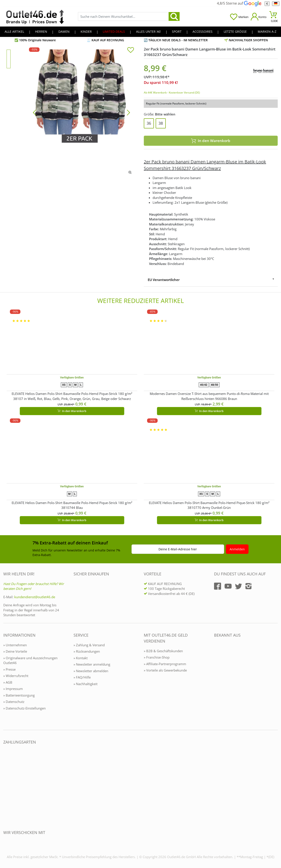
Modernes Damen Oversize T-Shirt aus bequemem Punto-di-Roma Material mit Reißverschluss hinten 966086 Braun (209, 396)
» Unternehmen (15, 645)
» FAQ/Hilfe (82, 677)
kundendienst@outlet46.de (35, 597)
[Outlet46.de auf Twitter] (238, 586)
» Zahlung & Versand (89, 645)
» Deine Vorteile (15, 651)
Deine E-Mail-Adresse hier (178, 549)
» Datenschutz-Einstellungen (24, 708)
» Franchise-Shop (157, 657)
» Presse (9, 669)
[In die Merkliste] (131, 50)
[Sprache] (276, 4)
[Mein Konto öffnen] (259, 17)
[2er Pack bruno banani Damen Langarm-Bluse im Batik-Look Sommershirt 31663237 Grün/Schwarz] (81, 112)
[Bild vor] (128, 112)
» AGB (8, 682)
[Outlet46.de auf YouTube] (228, 586)
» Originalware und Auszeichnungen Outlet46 (30, 660)
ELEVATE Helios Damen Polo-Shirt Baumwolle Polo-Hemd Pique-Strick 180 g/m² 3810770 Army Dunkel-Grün (209, 505)
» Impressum (13, 689)
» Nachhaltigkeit (86, 684)
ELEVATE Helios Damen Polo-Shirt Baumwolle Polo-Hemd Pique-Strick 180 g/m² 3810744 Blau (72, 505)
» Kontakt (81, 658)
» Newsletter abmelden (91, 671)
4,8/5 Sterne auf (239, 3)
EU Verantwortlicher (164, 280)
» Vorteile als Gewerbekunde (165, 670)
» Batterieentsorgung (19, 695)
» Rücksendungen (87, 651)
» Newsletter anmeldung (92, 664)
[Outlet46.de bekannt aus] (217, 683)
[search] (174, 16)
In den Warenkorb (211, 141)
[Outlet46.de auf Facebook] (218, 586)
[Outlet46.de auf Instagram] (249, 586)
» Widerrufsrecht (16, 676)
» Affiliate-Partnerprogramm (165, 664)
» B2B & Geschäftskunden (163, 651)
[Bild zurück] (34, 112)
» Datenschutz (14, 702)
